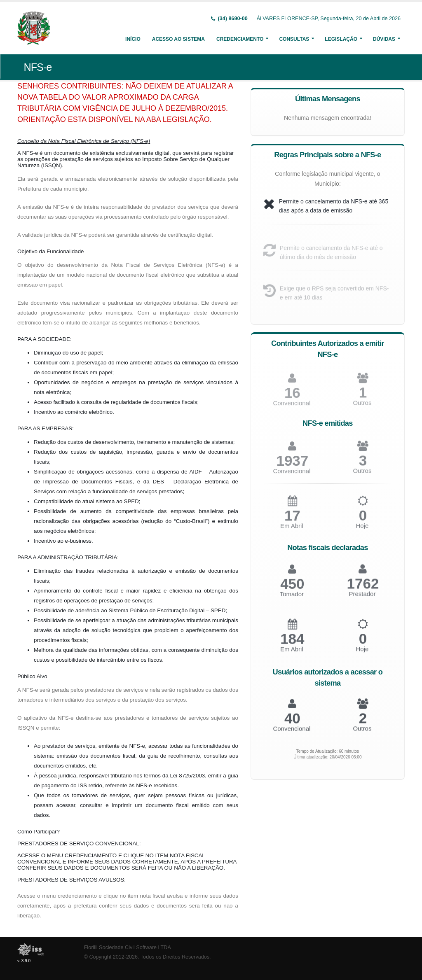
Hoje (362, 530)
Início (133, 39)
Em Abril (292, 530)
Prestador (362, 598)
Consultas (294, 39)
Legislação (341, 39)
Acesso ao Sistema (178, 39)
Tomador (292, 598)
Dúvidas (384, 39)
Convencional (292, 475)
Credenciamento (240, 39)
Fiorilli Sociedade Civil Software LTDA (128, 947)
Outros (362, 475)
